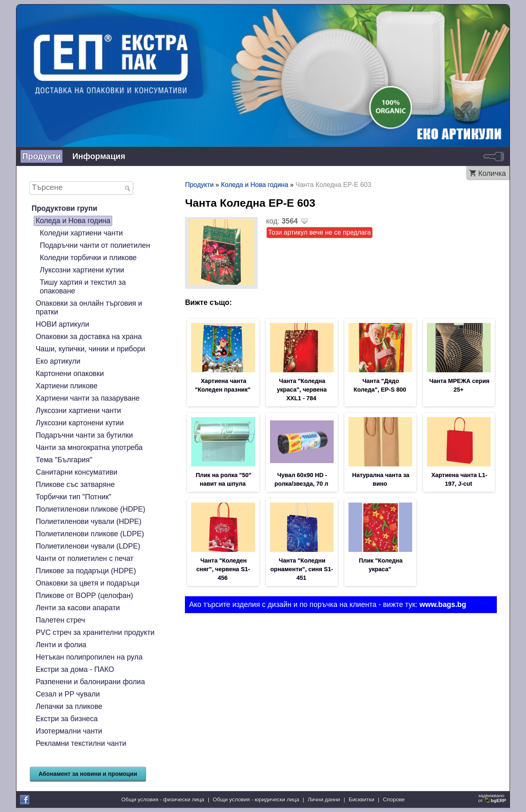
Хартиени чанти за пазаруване (88, 398)
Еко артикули (58, 361)
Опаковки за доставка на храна (89, 337)
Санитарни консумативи (77, 472)
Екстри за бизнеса (67, 719)
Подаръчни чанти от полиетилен (95, 245)
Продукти (42, 156)
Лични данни (324, 799)
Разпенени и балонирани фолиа (90, 682)
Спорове (394, 799)
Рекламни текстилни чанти (81, 743)
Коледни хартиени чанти (81, 233)
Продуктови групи (65, 208)
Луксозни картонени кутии (80, 423)
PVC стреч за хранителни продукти (95, 632)
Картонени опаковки (70, 374)
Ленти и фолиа (61, 645)
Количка (492, 173)
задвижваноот (493, 798)
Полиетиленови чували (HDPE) (89, 521)
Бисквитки (361, 799)
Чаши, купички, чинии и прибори (90, 349)
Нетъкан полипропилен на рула (89, 657)
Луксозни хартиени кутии (82, 270)
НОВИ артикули (62, 324)
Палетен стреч (60, 620)
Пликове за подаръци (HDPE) (86, 571)
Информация (99, 156)
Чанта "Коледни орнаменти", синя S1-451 (302, 569)
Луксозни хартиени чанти (78, 411)
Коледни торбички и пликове (88, 258)
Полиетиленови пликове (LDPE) (90, 534)
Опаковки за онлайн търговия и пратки (89, 308)
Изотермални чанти (69, 731)
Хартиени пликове (67, 386)
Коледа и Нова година (73, 221)
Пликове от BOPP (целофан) (84, 595)
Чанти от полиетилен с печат (85, 558)
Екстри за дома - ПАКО (75, 669)
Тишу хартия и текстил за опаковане (83, 287)
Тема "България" (64, 460)
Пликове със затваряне (75, 484)
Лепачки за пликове (69, 706)
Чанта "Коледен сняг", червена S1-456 (223, 569)
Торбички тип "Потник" (74, 497)
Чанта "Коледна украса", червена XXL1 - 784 (302, 390)
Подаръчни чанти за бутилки (84, 435)
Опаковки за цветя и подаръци (88, 583)
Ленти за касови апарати (78, 608)
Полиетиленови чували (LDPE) (88, 546)
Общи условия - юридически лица (256, 799)
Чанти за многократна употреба (89, 448)
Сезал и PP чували (68, 694)
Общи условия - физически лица (163, 799)
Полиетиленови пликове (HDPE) (91, 509)
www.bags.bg (443, 604)
